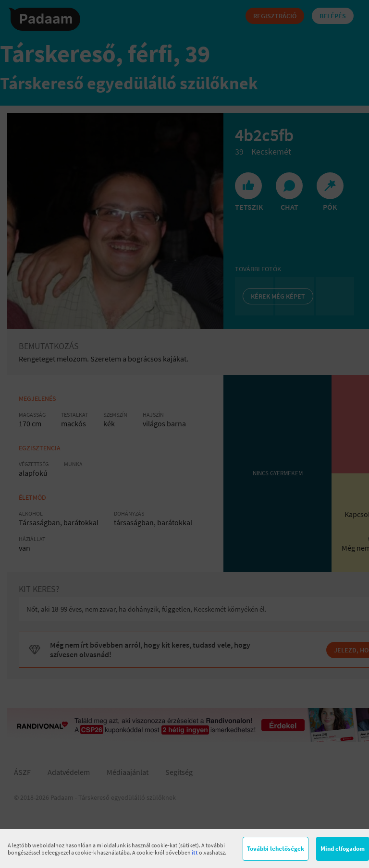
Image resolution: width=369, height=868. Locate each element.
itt (195, 852)
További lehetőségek (276, 849)
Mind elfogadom (343, 849)
